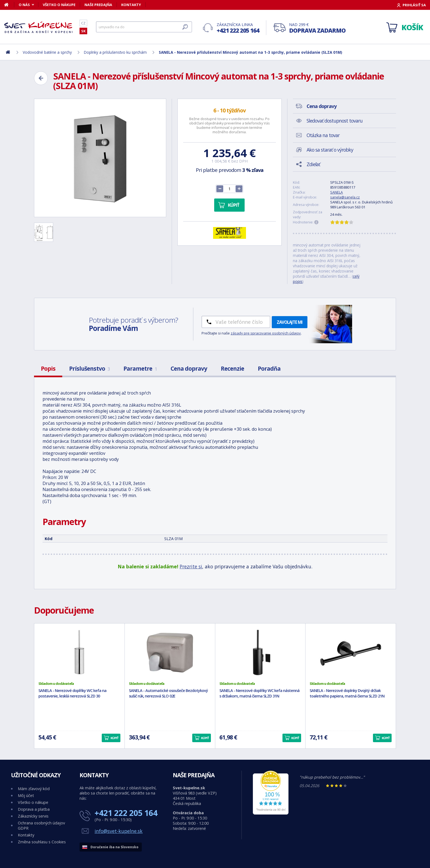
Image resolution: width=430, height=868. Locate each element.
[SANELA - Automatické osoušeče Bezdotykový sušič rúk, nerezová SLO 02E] (170, 652)
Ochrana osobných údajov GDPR (41, 826)
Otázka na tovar (323, 135)
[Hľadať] (144, 27)
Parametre (140, 368)
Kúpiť (234, 205)
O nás (24, 5)
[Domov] (9, 5)
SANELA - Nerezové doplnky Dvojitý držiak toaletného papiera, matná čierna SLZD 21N (347, 693)
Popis (48, 368)
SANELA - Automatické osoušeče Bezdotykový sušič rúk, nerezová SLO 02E (168, 693)
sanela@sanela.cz (345, 197)
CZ (83, 23)
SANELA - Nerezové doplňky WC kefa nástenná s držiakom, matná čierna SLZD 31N (259, 693)
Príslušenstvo (89, 368)
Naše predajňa (98, 5)
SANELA (336, 192)
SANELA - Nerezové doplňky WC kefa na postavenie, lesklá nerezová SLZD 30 (72, 693)
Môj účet (26, 795)
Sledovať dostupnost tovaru (335, 121)
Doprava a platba (34, 809)
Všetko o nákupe (59, 5)
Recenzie (232, 368)
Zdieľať (313, 164)
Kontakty (131, 5)
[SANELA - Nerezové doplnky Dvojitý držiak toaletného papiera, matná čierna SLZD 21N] (351, 652)
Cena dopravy (189, 368)
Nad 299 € (317, 28)
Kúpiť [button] (114, 738)
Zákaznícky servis (33, 816)
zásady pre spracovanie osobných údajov (266, 333)
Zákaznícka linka (238, 28)
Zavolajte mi (290, 322)
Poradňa (269, 368)
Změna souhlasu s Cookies (42, 842)
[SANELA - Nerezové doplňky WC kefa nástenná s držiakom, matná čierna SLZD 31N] (260, 652)
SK (83, 31)
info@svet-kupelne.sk (119, 831)
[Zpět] (41, 78)
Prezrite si (191, 566)
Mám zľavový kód (34, 789)
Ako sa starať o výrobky (330, 150)
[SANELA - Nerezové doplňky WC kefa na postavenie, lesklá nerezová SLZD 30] (79, 652)
